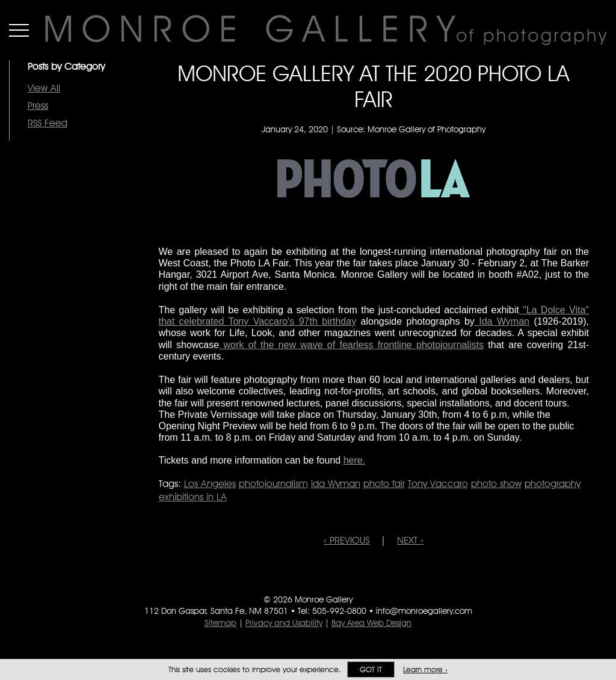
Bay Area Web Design (371, 623)
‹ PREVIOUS (346, 540)
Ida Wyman (502, 321)
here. (354, 460)
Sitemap (220, 623)
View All (44, 88)
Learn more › (425, 669)
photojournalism (273, 484)
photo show (496, 484)
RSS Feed (48, 123)
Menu (19, 30)
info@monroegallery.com (424, 611)
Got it (371, 669)
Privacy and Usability (284, 623)
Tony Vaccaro (438, 484)
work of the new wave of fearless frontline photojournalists (351, 345)
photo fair (384, 484)
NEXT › (410, 540)
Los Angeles (210, 484)
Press (38, 106)
